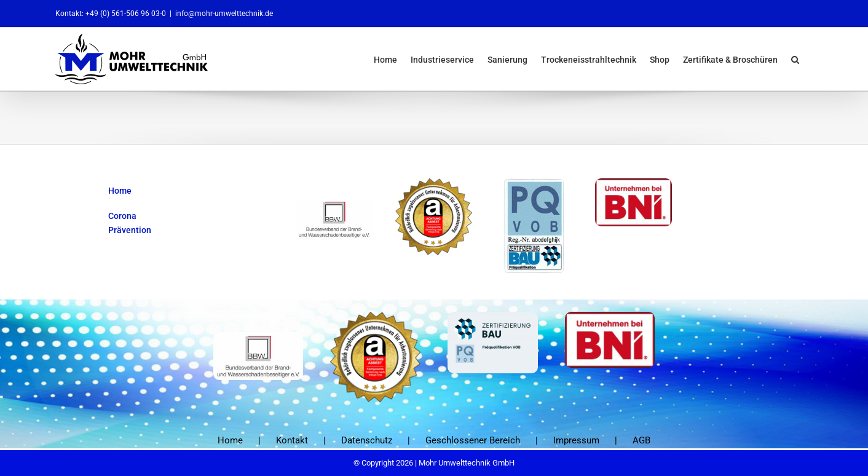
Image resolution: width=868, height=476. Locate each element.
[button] (795, 59)
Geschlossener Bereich (473, 440)
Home (230, 440)
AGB (641, 440)
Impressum (576, 440)
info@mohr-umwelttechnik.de (224, 14)
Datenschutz (367, 440)
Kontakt (292, 440)
